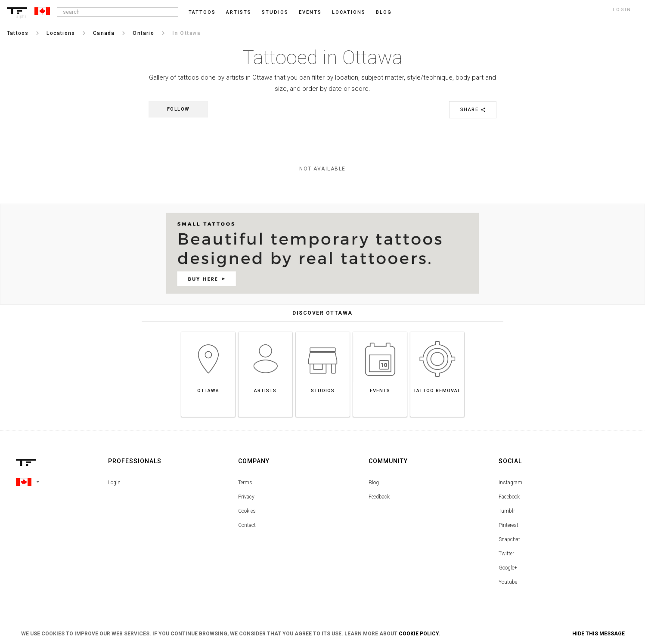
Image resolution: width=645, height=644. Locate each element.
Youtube (508, 582)
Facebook (509, 497)
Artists (239, 12)
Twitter (506, 554)
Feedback (379, 497)
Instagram (510, 483)
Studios (275, 12)
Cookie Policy (419, 634)
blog (384, 12)
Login (114, 483)
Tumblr (507, 511)
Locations (349, 12)
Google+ (508, 568)
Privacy (246, 497)
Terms (245, 483)
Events (310, 12)
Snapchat (509, 539)
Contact (247, 525)
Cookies (247, 511)
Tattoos (202, 12)
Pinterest (509, 525)
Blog (374, 483)
